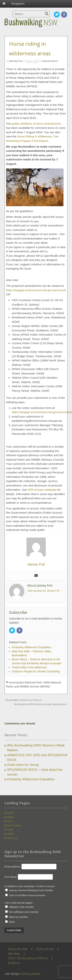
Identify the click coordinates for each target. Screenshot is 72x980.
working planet (30, 974)
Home (10, 813)
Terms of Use (45, 949)
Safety (11, 834)
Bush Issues (14, 825)
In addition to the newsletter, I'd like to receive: (30, 886)
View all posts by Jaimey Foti (45, 591)
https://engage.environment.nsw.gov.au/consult (36, 290)
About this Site (18, 949)
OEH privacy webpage (42, 490)
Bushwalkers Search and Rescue (23, 700)
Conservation (50, 61)
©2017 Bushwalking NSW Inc (28, 958)
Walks (10, 817)
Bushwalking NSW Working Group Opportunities (41, 704)
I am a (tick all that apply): (19, 903)
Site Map (14, 954)
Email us (14, 963)
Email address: (13, 867)
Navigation (18, 4)
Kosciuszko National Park (25, 682)
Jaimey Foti (16, 61)
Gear (10, 821)
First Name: (11, 877)
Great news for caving (23, 765)
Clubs (10, 830)
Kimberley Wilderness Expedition (31, 779)
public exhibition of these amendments (36, 124)
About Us (12, 838)
